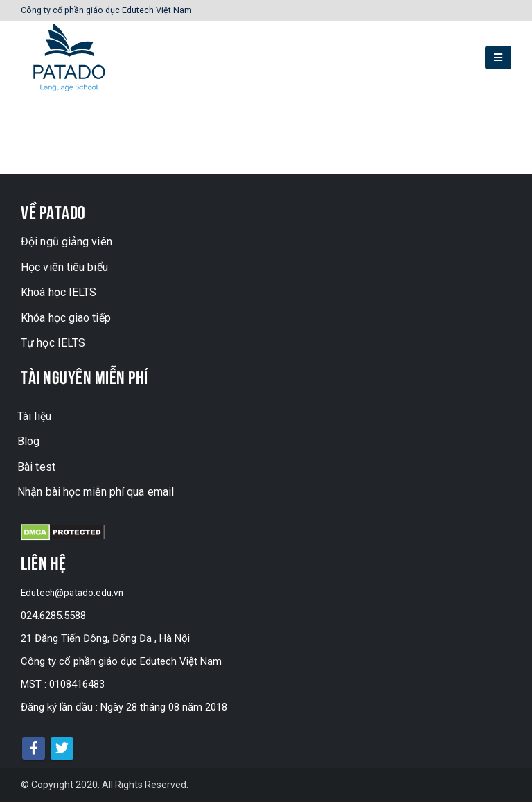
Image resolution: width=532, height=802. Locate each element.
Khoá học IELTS (59, 292)
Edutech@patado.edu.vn (76, 593)
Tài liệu (34, 416)
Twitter (62, 748)
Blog (28, 441)
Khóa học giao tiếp (66, 318)
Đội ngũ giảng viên (66, 242)
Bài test (36, 467)
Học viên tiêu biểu (64, 267)
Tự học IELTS (53, 343)
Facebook (34, 748)
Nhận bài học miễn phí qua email (96, 492)
